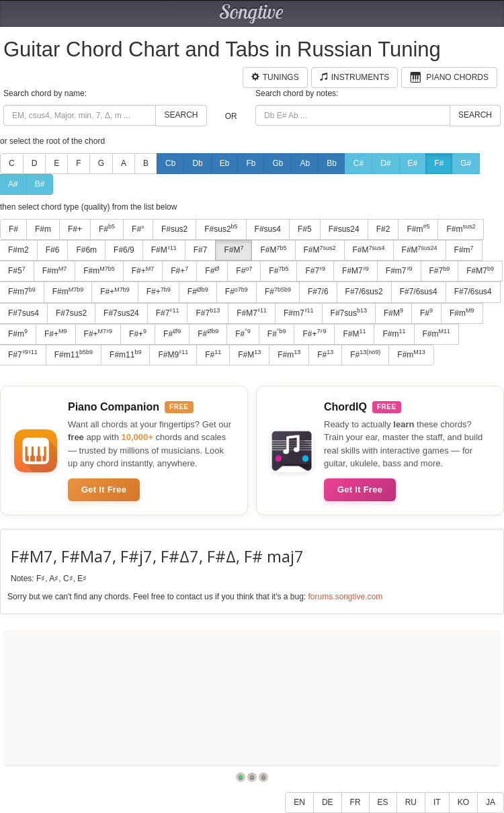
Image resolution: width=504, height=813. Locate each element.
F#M (164, 250)
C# (359, 163)
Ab (305, 163)
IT (437, 802)
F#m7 (399, 271)
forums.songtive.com (345, 597)
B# (40, 184)
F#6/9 (124, 250)
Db (197, 163)
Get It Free (104, 489)
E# (413, 163)
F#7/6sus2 (364, 292)
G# (466, 163)
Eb (225, 163)
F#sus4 (268, 229)
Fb (251, 163)
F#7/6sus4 (419, 292)
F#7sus (349, 312)
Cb (170, 163)
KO (463, 802)
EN (299, 802)
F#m (43, 229)
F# (439, 163)
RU (411, 802)
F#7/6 (318, 292)
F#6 (53, 250)
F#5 (305, 229)
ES (383, 802)
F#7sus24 (121, 313)
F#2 (383, 229)
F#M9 (173, 354)
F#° (138, 229)
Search (181, 115)
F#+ (75, 229)
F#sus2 (174, 229)
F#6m (86, 250)
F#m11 (74, 354)
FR (355, 802)
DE (328, 802)
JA (491, 802)
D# (385, 163)
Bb (332, 163)
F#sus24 (344, 229)
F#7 (201, 250)
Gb (278, 163)
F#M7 (355, 271)
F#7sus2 (71, 313)
